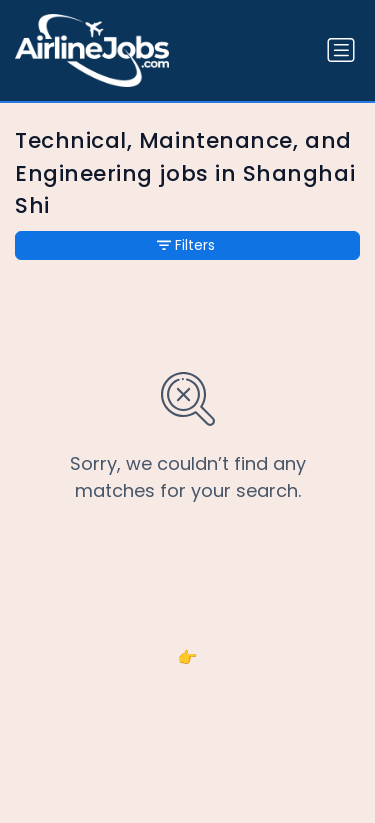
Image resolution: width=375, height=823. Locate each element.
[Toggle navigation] (341, 50)
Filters (186, 245)
